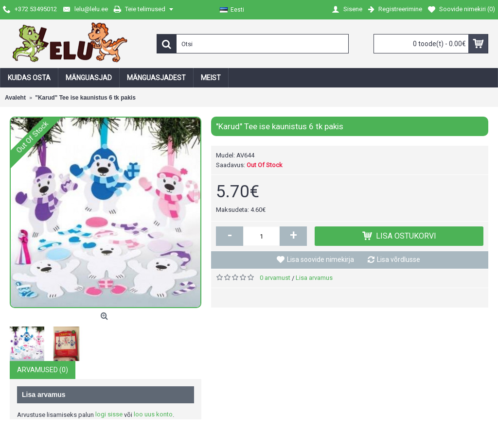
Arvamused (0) (43, 370)
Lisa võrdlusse (399, 259)
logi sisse (109, 414)
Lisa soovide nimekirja (320, 259)
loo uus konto (153, 414)
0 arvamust (275, 278)
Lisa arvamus (314, 278)
